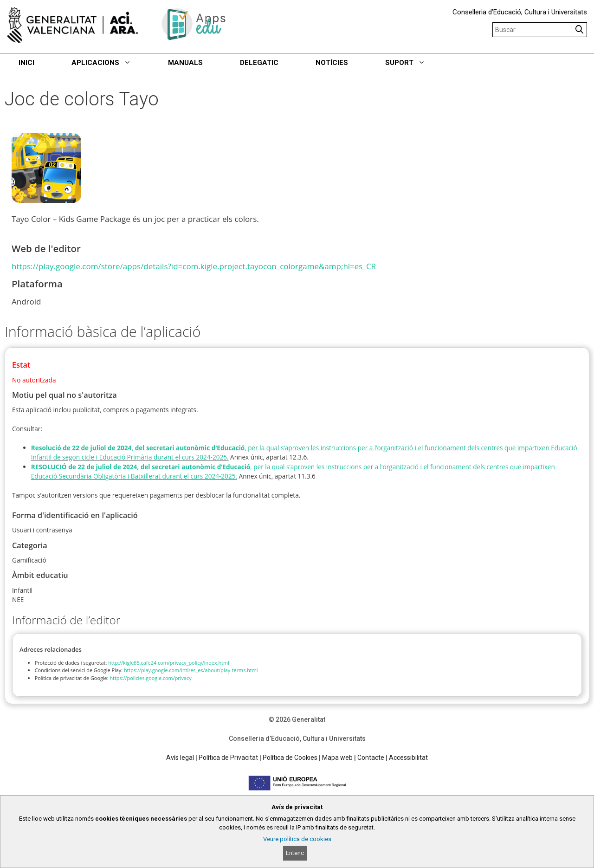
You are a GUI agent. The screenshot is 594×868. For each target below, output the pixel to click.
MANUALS (185, 63)
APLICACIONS (110, 63)
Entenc (295, 853)
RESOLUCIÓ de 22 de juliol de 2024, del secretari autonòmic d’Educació (141, 467)
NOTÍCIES (332, 63)
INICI (26, 63)
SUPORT (414, 63)
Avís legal (180, 758)
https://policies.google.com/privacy (150, 678)
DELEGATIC (259, 63)
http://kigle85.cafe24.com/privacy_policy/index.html (169, 663)
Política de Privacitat (228, 758)
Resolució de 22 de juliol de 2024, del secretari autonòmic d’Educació (138, 448)
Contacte (371, 758)
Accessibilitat (408, 758)
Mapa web (337, 758)
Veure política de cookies (297, 839)
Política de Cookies (290, 758)
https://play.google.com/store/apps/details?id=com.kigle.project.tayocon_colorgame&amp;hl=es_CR (194, 266)
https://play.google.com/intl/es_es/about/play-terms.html (191, 670)
